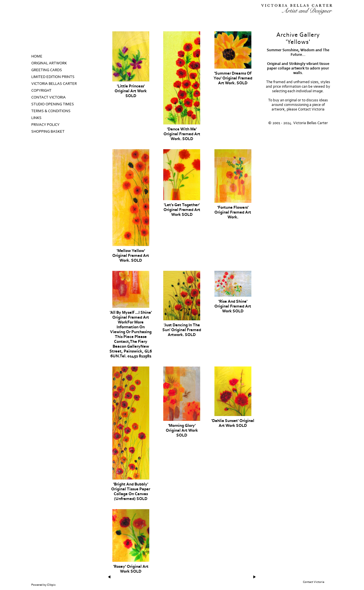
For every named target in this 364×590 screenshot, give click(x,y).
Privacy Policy (45, 125)
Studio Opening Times (53, 104)
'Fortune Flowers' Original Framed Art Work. (233, 212)
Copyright (41, 91)
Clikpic (51, 585)
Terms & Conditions (51, 111)
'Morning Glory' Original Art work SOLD (182, 430)
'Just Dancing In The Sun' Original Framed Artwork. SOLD (182, 330)
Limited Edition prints (53, 77)
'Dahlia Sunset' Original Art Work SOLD (233, 423)
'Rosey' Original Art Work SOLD (131, 569)
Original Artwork (49, 63)
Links (36, 118)
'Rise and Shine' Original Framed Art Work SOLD (233, 306)
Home (37, 56)
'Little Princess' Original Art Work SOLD (131, 91)
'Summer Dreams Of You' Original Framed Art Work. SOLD (233, 78)
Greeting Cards (47, 70)
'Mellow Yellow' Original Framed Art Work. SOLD (131, 256)
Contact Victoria (48, 97)
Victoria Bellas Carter (54, 84)
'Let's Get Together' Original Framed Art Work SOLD (182, 210)
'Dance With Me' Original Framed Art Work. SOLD (182, 134)
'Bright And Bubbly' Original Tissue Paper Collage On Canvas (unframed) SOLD (131, 491)
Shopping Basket (48, 132)
